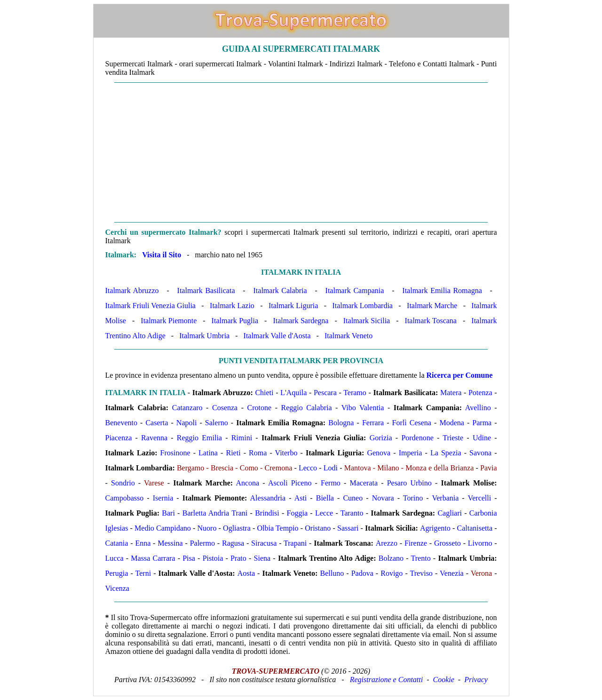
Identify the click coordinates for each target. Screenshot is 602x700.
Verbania (445, 498)
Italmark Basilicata (206, 290)
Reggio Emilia (199, 438)
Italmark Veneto (349, 336)
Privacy (476, 680)
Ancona (247, 483)
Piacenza (119, 438)
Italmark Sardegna (301, 321)
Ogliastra (237, 528)
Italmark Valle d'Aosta (277, 336)
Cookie (444, 680)
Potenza (480, 393)
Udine (482, 438)
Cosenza (225, 408)
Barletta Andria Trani (215, 513)
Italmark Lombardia (362, 306)
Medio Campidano (163, 528)
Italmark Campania (355, 290)
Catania (117, 543)
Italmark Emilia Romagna (442, 290)
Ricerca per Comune (460, 375)
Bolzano (391, 558)
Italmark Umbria (204, 336)
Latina (208, 453)
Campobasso (125, 498)
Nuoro (207, 528)
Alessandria (268, 498)
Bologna (341, 423)
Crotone (260, 408)
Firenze (416, 543)
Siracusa (264, 543)
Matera (451, 393)
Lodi (331, 468)
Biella (325, 498)
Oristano (318, 528)
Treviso (421, 573)
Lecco (308, 468)
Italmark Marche (432, 306)
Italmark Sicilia (367, 321)
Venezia (452, 573)
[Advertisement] (301, 152)
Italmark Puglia (235, 321)
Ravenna (154, 438)
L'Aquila (293, 393)
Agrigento (435, 528)
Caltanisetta (475, 528)
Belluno (332, 573)
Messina (170, 543)
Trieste (453, 438)
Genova (379, 453)
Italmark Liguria (293, 306)
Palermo (202, 543)
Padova (362, 573)
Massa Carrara (153, 558)
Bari (168, 513)
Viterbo (286, 453)
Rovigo (392, 573)
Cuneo (353, 498)
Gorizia (381, 438)
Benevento (121, 423)
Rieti (233, 453)
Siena (262, 558)
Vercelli (479, 498)
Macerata (364, 483)
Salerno (217, 423)
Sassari (348, 528)
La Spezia (446, 453)
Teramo (355, 393)
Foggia (297, 513)
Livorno (480, 543)
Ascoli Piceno (290, 483)
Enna (143, 543)
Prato (238, 558)
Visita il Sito (162, 255)
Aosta (246, 573)
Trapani (295, 543)
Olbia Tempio (277, 528)
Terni (143, 573)
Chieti (264, 393)
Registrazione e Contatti (387, 680)
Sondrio (123, 483)
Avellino (478, 408)
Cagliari (450, 513)
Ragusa (233, 543)
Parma (482, 423)
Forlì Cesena (412, 423)
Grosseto (448, 543)
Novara (383, 498)
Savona (480, 453)
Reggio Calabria (307, 408)
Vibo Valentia (363, 408)
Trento (421, 558)
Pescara (325, 393)
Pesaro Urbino (409, 483)
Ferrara (373, 423)
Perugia (117, 573)
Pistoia (213, 558)
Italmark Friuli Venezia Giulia (150, 306)
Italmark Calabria (280, 290)
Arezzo (387, 543)
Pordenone (417, 438)
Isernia (163, 498)
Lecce (324, 513)
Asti (301, 498)
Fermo (331, 483)
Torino (413, 498)
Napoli (187, 423)
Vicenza (117, 588)
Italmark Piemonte (169, 321)
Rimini (242, 438)
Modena (451, 423)
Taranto (352, 513)
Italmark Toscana (431, 321)
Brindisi (267, 513)
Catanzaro (187, 408)
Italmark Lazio (232, 306)
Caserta (157, 423)
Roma (258, 453)
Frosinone (175, 453)
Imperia (411, 453)
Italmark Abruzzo (132, 290)
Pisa (189, 558)
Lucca (115, 558)
